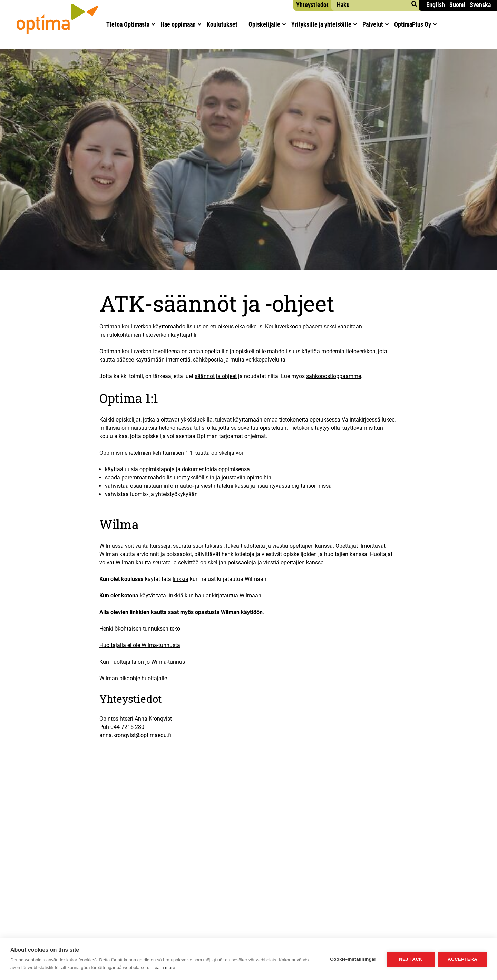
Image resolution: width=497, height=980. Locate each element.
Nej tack (411, 959)
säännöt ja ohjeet (216, 376)
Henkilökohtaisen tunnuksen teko (140, 629)
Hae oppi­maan (178, 24)
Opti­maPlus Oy (413, 24)
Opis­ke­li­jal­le (264, 24)
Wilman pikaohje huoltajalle (133, 678)
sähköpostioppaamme (334, 376)
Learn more (164, 967)
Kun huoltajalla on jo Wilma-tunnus (142, 662)
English (436, 5)
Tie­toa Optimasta (128, 24)
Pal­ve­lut (373, 24)
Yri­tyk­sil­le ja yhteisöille (321, 24)
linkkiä (181, 579)
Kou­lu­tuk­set (222, 24)
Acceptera (462, 959)
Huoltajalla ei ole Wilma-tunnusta (140, 645)
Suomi (457, 5)
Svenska (480, 5)
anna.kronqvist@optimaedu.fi (135, 735)
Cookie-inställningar (353, 959)
